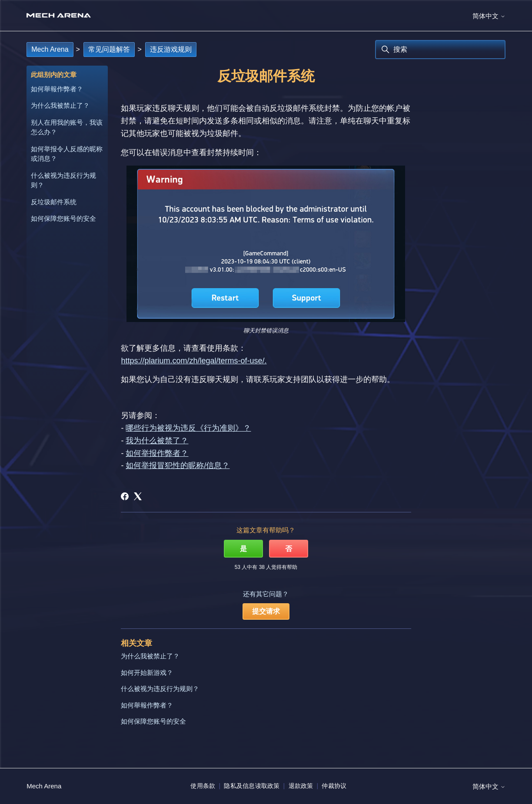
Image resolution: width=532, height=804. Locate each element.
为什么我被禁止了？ (60, 105)
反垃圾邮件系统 (54, 202)
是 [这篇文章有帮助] (243, 549)
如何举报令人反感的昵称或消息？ (67, 154)
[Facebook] (125, 496)
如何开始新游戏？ (147, 673)
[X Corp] (138, 496)
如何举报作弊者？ (157, 453)
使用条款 (203, 786)
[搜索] (440, 50)
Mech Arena (50, 49)
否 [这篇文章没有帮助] (289, 549)
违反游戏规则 (171, 49)
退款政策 (301, 786)
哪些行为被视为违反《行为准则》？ (188, 428)
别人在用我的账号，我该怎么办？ (67, 127)
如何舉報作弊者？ (57, 89)
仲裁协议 (334, 786)
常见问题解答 (109, 49)
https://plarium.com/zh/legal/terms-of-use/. (194, 361)
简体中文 (489, 16)
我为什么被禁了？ (157, 441)
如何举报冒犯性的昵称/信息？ (178, 465)
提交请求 (266, 611)
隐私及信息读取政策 (252, 786)
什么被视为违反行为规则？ (63, 180)
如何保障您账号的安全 (63, 218)
